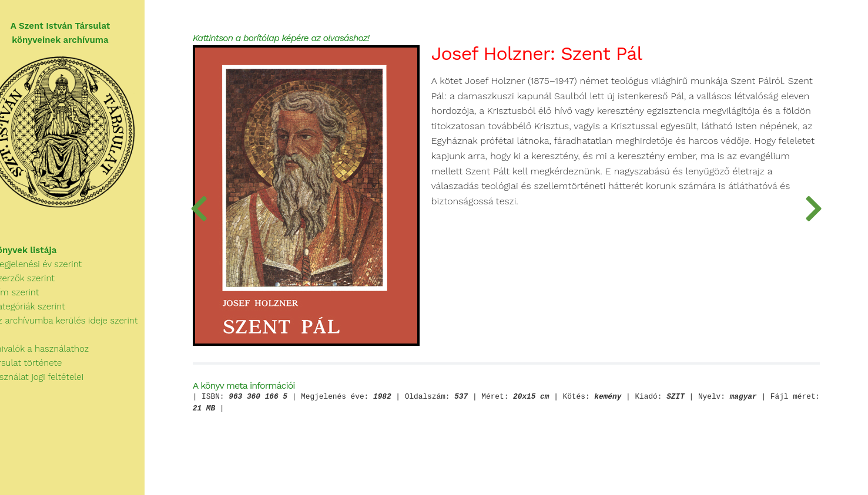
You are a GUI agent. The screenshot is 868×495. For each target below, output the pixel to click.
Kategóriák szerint (45, 314)
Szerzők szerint (39, 285)
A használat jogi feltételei (54, 384)
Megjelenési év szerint (53, 271)
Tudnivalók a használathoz (56, 356)
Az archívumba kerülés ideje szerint (81, 328)
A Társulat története (43, 370)
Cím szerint (32, 299)
